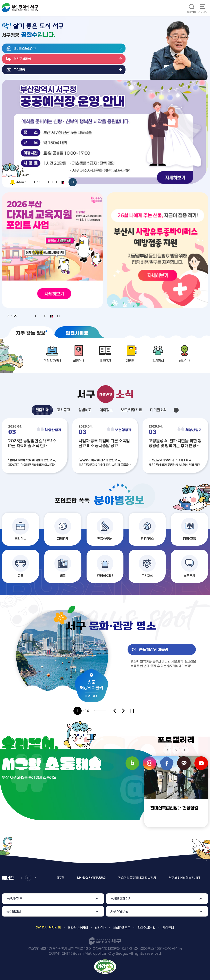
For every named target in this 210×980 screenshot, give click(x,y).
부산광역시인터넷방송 (105, 878)
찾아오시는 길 (146, 928)
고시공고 (64, 410)
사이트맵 (168, 928)
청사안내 (100, 928)
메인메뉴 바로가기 (0, 0)
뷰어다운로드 (122, 928)
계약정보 (106, 410)
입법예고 (85, 410)
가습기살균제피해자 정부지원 (151, 878)
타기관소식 (158, 410)
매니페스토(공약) (25, 48)
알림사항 (42, 410)
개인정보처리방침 (48, 928)
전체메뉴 (203, 12)
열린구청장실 (22, 59)
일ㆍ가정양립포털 (68, 878)
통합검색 (192, 12)
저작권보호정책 (78, 928)
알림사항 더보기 (176, 410)
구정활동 (19, 70)
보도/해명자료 (131, 410)
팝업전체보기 (63, 182)
